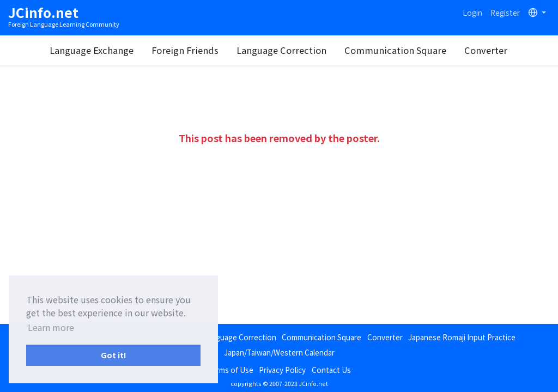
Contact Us (331, 370)
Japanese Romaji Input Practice (462, 337)
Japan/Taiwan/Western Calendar (279, 352)
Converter (486, 50)
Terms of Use (231, 370)
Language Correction (281, 50)
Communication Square (395, 50)
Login (472, 13)
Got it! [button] (114, 355)
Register (505, 13)
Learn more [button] (51, 327)
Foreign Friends (185, 50)
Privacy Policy (282, 370)
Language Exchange (92, 50)
